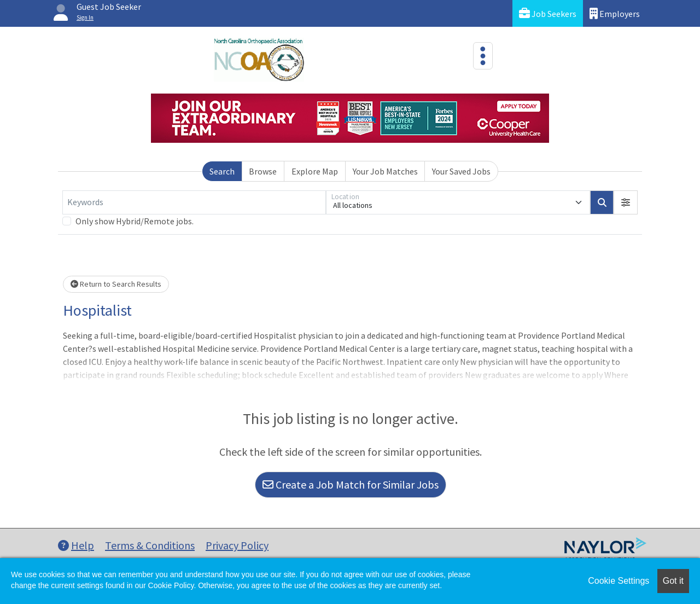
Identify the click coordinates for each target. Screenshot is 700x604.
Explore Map (315, 171)
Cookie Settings (619, 581)
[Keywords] (194, 202)
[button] (626, 202)
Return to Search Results (116, 284)
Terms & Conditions (150, 545)
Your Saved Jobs (461, 171)
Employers (615, 13)
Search (222, 171)
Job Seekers (548, 13)
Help (76, 545)
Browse (263, 171)
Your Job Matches (385, 171)
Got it (673, 581)
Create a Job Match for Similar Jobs (351, 484)
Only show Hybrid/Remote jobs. (135, 221)
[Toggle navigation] (483, 56)
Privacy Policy (237, 545)
